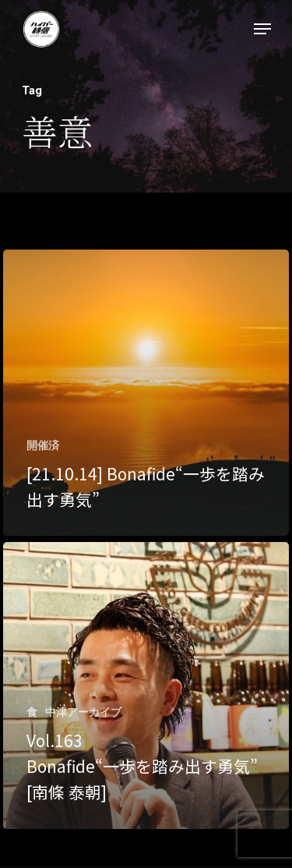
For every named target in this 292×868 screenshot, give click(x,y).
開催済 (43, 445)
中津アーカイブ (83, 712)
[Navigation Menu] (262, 29)
